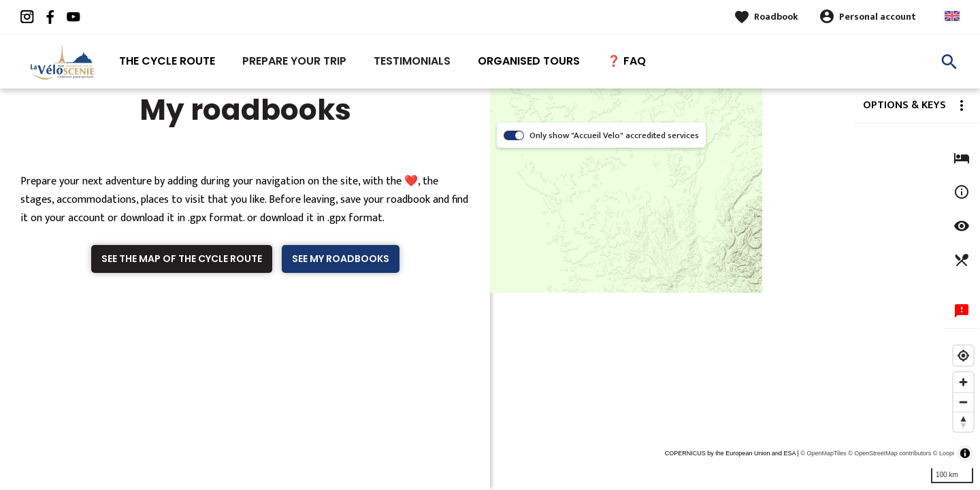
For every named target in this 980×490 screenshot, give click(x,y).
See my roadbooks (341, 259)
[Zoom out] (963, 402)
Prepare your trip (294, 61)
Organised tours (529, 61)
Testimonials (412, 61)
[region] (735, 289)
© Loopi (944, 453)
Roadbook (776, 17)
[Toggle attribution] (965, 453)
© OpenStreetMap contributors (889, 453)
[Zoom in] (963, 382)
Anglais (952, 16)
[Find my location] (963, 356)
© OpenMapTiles (823, 453)
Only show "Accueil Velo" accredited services (614, 135)
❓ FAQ (626, 61)
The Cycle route (167, 61)
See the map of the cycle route (182, 259)
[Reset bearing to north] (963, 422)
